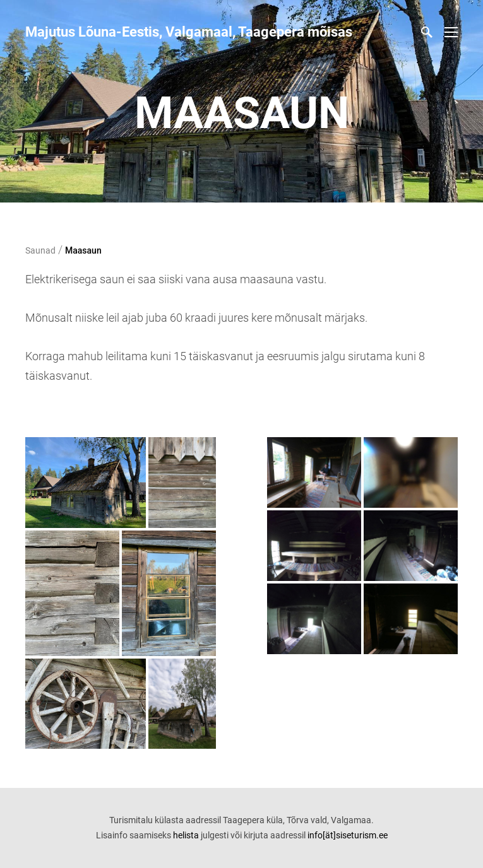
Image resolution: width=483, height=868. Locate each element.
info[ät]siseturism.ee (348, 835)
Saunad (40, 250)
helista (186, 835)
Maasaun (83, 250)
